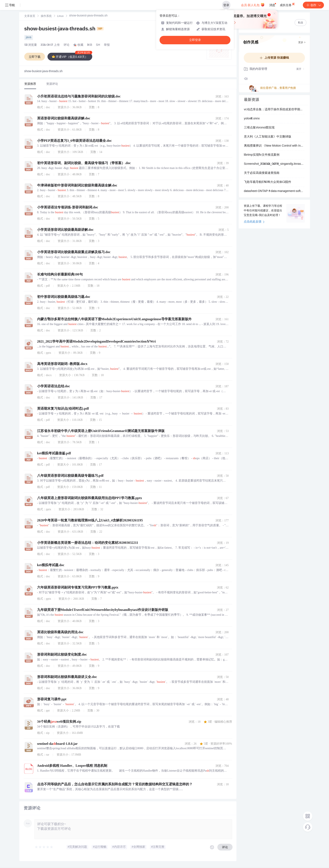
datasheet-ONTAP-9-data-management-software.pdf (274, 191)
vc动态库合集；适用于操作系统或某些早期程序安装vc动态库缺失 (274, 110)
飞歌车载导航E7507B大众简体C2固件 (268, 182)
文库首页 (30, 16)
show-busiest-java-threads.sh (64, 29)
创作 (313, 5)
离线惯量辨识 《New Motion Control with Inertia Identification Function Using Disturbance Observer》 (274, 146)
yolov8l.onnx (252, 119)
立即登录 (195, 40)
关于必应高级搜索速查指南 (262, 173)
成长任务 (288, 4)
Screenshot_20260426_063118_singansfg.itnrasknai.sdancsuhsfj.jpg (274, 164)
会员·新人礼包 (253, 5)
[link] (30, 16)
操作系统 (46, 16)
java (29, 38)
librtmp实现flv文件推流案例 (262, 155)
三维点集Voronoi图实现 (259, 128)
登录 (226, 5)
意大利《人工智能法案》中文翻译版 (268, 137)
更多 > (302, 43)
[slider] (44, 847)
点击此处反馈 (254, 222)
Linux (60, 16)
